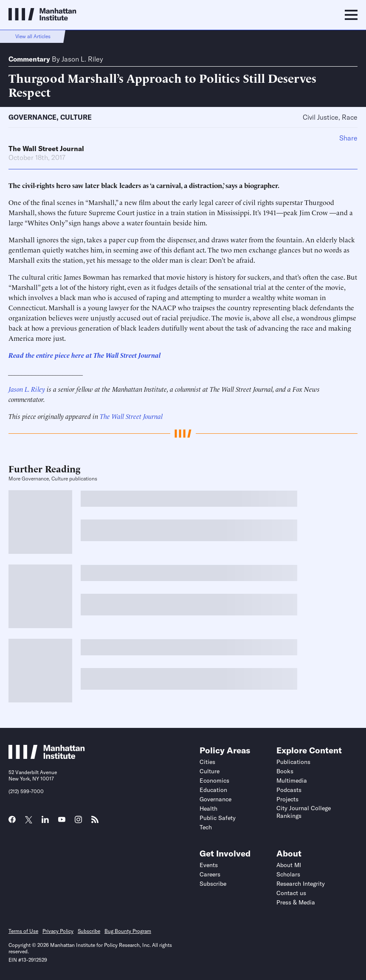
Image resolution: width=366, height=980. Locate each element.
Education (213, 790)
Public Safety (218, 818)
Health (208, 809)
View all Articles (33, 36)
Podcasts (289, 790)
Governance (32, 117)
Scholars (288, 874)
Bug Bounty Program (128, 931)
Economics (214, 781)
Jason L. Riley (82, 59)
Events (209, 865)
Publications (293, 762)
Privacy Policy (58, 931)
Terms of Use (23, 931)
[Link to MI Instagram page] (78, 823)
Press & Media (296, 902)
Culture (76, 117)
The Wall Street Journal (46, 149)
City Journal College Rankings (304, 812)
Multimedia (292, 781)
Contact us (291, 893)
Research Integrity (301, 884)
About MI (289, 865)
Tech (206, 827)
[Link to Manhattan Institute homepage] (47, 756)
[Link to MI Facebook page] (12, 822)
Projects (287, 799)
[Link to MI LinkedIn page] (45, 822)
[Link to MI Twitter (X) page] (29, 820)
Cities (207, 762)
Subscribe (213, 884)
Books (285, 771)
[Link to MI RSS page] (95, 822)
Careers (210, 874)
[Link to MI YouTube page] (62, 820)
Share (348, 138)
